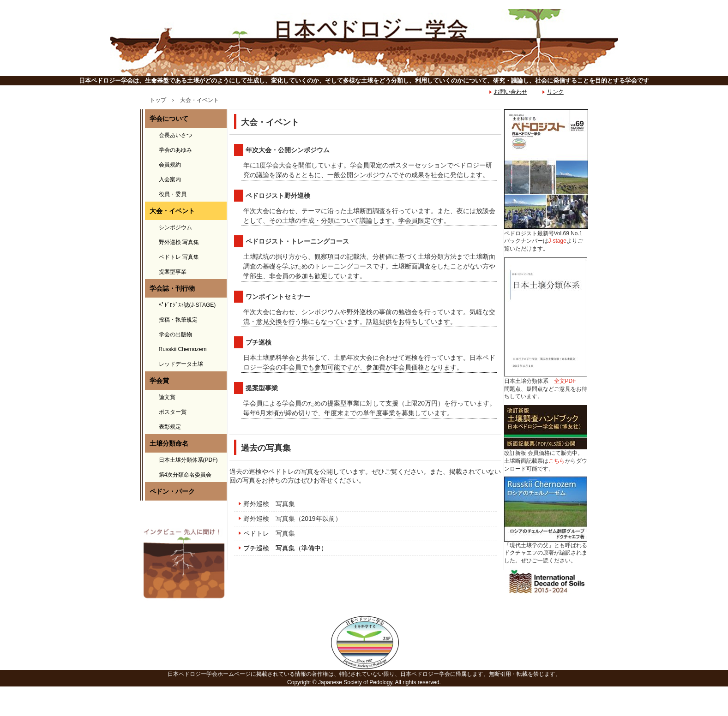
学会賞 (159, 381)
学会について (169, 119)
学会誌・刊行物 (172, 288)
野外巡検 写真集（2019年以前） (292, 519)
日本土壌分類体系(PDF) (188, 460)
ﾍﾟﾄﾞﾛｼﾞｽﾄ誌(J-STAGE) (187, 305)
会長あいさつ (175, 135)
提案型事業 (173, 272)
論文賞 (167, 397)
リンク (555, 92)
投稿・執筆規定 (178, 320)
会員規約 (170, 165)
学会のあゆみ (175, 150)
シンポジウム (175, 227)
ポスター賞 (173, 412)
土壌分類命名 (169, 443)
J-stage (557, 241)
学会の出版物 (175, 334)
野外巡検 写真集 (269, 504)
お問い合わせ (511, 92)
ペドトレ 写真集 (269, 533)
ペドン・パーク (172, 491)
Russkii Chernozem (183, 349)
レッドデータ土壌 (181, 364)
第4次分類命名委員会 (185, 475)
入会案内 (170, 179)
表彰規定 (170, 427)
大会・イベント (172, 211)
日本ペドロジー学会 (364, 43)
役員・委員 (173, 194)
